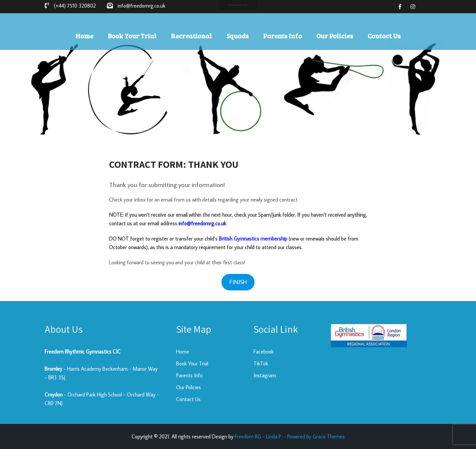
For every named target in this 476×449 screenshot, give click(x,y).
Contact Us (384, 36)
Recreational (191, 36)
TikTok (261, 363)
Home (84, 36)
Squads (238, 36)
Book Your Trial (132, 36)
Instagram (265, 375)
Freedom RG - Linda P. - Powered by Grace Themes (290, 436)
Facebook (264, 352)
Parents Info (282, 36)
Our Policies (335, 36)
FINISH (238, 282)
